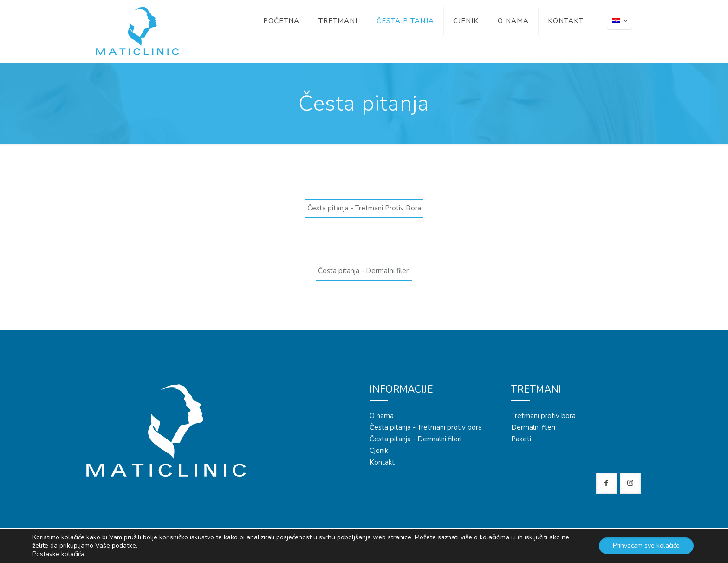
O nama (382, 416)
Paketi (521, 439)
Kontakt (382, 462)
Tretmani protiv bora (543, 416)
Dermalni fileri (533, 427)
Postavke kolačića (58, 554)
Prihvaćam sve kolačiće (646, 546)
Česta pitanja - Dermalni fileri (416, 439)
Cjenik (379, 451)
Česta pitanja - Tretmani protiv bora (426, 427)
